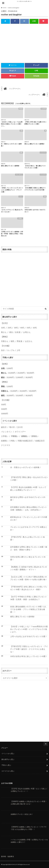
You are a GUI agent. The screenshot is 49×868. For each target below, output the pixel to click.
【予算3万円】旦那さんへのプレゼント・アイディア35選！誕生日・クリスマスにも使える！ (29, 649)
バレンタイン (7, 432)
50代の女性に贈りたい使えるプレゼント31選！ (28, 558)
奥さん (4, 332)
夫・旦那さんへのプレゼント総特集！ (26, 467)
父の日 (20, 427)
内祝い (13, 441)
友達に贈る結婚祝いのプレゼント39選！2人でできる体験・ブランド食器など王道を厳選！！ (28, 609)
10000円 (5, 413)
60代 (35, 328)
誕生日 (4, 427)
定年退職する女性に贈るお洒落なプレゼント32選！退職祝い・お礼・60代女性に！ (29, 508)
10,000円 (12, 373)
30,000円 (30, 373)
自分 (3, 350)
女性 (5, 323)
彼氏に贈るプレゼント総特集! (22, 616)
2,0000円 (20, 377)
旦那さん (5, 341)
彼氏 (13, 341)
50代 (28, 328)
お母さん (27, 332)
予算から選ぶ (6, 765)
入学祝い (5, 436)
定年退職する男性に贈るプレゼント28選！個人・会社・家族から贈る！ (29, 548)
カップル (11, 350)
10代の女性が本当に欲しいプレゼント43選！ (29, 656)
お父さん (29, 341)
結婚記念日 (40, 441)
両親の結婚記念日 (25, 441)
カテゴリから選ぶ (8, 771)
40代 (22, 328)
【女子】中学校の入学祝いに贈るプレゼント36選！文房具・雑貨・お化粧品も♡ (29, 598)
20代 (10, 328)
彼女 (11, 332)
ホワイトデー (20, 432)
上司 (18, 350)
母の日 (12, 427)
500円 (3, 404)
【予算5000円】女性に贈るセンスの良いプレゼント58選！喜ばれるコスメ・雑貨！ (29, 588)
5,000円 (10, 368)
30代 (16, 328)
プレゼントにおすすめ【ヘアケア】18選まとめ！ (29, 528)
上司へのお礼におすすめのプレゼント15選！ (29, 636)
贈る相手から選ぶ (8, 759)
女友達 (18, 332)
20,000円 (21, 373)
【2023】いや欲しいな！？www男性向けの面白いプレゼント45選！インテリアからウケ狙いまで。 (29, 629)
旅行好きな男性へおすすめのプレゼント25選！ (28, 498)
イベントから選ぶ (8, 753)
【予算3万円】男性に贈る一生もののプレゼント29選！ (29, 479)
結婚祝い (5, 441)
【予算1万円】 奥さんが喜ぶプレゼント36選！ (27, 538)
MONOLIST (14, 864)
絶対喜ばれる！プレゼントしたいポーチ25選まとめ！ (29, 518)
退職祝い (35, 436)
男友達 (20, 341)
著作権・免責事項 (7, 856)
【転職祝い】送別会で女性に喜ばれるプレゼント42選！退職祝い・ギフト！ (29, 568)
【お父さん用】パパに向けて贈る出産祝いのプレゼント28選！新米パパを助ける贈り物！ (29, 578)
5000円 (4, 409)
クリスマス (6, 445)
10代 (3, 328)
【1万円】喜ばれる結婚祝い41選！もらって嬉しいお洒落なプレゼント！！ (28, 489)
